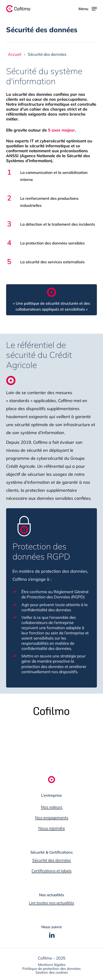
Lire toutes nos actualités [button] (51, 903)
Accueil (15, 54)
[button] (76, 8)
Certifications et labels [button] (51, 871)
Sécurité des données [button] (51, 860)
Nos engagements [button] (52, 818)
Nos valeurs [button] (52, 807)
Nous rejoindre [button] (52, 828)
